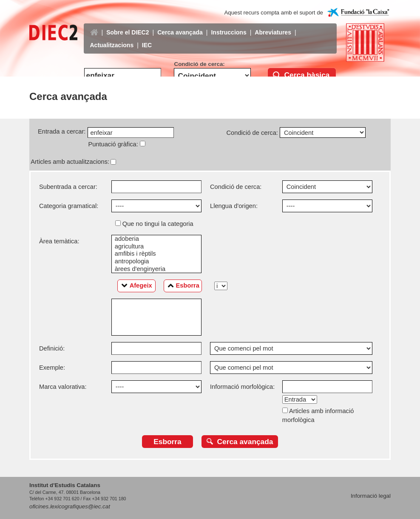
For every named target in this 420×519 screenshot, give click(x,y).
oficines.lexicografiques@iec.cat (70, 506)
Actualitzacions (112, 39)
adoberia (156, 239)
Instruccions (228, 26)
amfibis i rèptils (156, 254)
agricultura (156, 247)
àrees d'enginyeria (156, 269)
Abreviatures (273, 26)
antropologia (156, 262)
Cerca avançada (180, 26)
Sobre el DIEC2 (128, 26)
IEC (147, 39)
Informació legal (371, 496)
